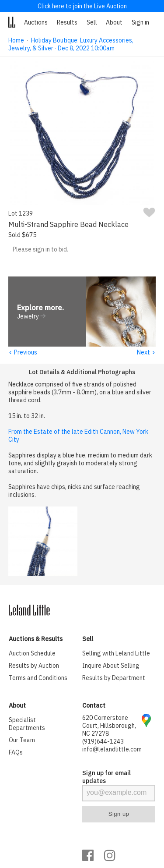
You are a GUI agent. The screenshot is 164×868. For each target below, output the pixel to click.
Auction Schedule (32, 654)
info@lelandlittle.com (112, 750)
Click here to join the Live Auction (82, 6)
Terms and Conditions (38, 678)
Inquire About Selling (111, 666)
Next (146, 353)
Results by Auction (34, 666)
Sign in (140, 22)
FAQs (16, 753)
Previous (23, 353)
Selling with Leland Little (116, 654)
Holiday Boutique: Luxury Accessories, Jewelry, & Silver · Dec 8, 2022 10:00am (71, 44)
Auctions (36, 22)
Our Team (22, 740)
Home (16, 40)
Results (67, 22)
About (114, 22)
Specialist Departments (27, 724)
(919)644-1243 (103, 742)
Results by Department (114, 678)
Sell (92, 22)
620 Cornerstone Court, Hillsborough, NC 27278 (109, 726)
